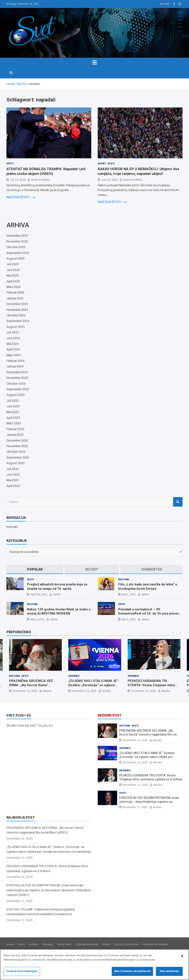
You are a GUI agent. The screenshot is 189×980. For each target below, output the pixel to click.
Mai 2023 (13, 412)
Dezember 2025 (17, 236)
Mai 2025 (13, 276)
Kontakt (165, 4)
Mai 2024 (13, 344)
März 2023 (14, 423)
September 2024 (18, 321)
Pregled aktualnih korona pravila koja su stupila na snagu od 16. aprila (57, 586)
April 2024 (13, 349)
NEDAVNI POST (110, 715)
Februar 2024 (15, 361)
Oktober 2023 (16, 384)
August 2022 (15, 463)
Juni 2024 (13, 338)
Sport (102, 163)
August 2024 (16, 327)
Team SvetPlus (40, 180)
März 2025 (14, 287)
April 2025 (13, 281)
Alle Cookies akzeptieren (132, 973)
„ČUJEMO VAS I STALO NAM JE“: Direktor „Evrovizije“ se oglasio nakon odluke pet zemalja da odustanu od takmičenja (94, 687)
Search (178, 502)
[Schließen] (182, 958)
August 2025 (15, 259)
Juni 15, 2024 (109, 180)
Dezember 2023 (17, 372)
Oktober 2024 (16, 315)
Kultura (124, 579)
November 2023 (17, 378)
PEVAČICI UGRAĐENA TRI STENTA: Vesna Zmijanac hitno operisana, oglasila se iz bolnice (152, 685)
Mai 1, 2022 (129, 594)
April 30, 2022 (39, 594)
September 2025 (18, 253)
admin (57, 594)
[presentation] (173, 633)
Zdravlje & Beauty (87, 944)
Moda (106, 944)
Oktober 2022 (16, 452)
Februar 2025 (15, 293)
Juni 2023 (13, 406)
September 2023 (18, 389)
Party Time (64, 944)
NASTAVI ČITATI (21, 197)
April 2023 (13, 418)
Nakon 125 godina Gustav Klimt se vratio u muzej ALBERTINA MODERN (59, 611)
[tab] (35, 569)
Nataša (47, 691)
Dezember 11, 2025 (135, 807)
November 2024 (17, 310)
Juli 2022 (13, 469)
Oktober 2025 (16, 247)
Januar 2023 (15, 435)
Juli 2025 (13, 264)
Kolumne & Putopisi (155, 944)
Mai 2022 (13, 480)
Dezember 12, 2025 (25, 691)
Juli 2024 (13, 332)
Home (10, 944)
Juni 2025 (13, 270)
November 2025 (17, 242)
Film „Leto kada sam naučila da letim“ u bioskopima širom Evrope (148, 586)
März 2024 (14, 355)
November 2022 (17, 446)
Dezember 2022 (17, 441)
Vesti (10, 163)
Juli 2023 (13, 401)
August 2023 (15, 395)
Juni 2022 (13, 475)
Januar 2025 (15, 298)
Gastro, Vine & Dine (126, 944)
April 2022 (13, 486)
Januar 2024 (15, 366)
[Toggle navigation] (94, 62)
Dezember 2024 (17, 304)
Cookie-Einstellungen (22, 973)
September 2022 (18, 458)
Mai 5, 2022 (129, 619)
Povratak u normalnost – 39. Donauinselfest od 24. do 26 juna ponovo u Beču (149, 614)
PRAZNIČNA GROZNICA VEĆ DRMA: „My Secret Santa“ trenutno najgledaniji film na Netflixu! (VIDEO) (31, 687)
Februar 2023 (15, 429)
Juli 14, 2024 (18, 180)
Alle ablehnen (169, 973)
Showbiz (74, 676)
